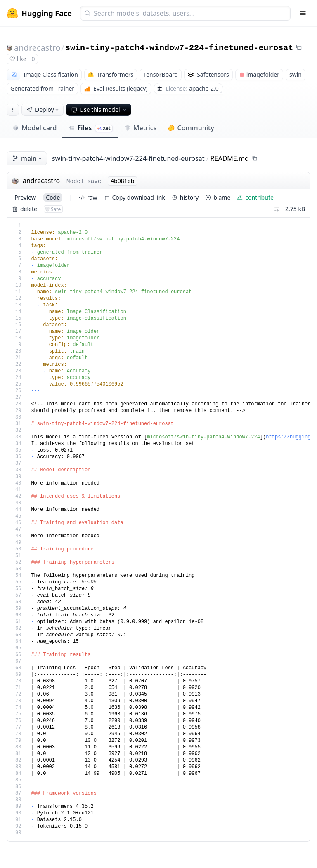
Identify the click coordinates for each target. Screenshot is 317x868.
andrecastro (37, 48)
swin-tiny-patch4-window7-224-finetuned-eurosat (179, 48)
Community (191, 128)
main (28, 158)
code (53, 197)
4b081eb (122, 181)
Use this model (99, 109)
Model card (34, 128)
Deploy (43, 109)
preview (25, 197)
